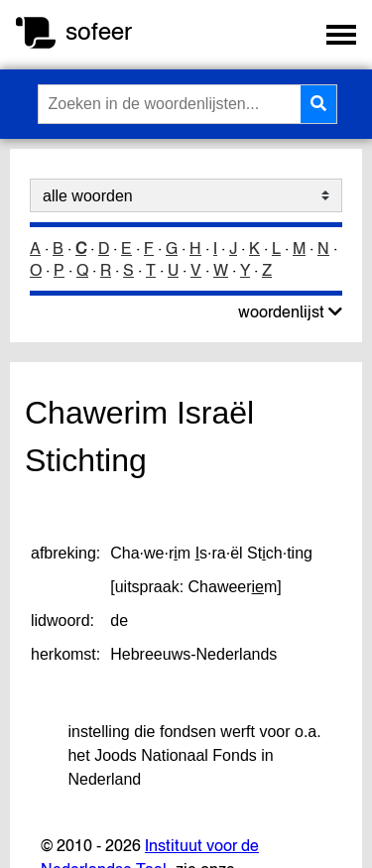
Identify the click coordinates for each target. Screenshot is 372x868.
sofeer (99, 31)
